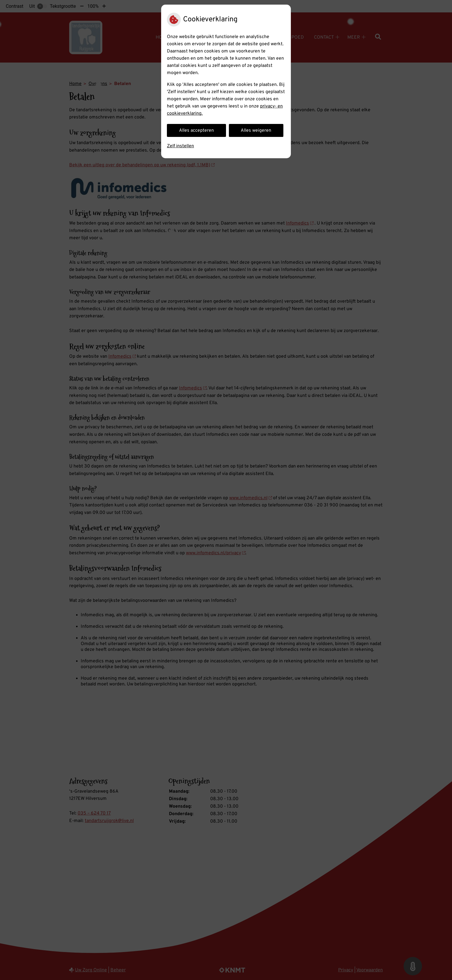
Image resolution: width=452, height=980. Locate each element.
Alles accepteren (196, 131)
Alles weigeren (256, 131)
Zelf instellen (180, 146)
